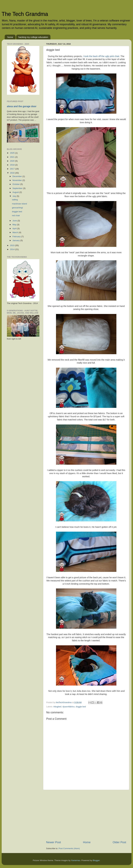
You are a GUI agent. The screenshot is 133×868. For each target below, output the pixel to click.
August (16, 192)
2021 (13, 157)
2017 (13, 169)
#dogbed (57, 707)
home (10, 37)
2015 (13, 245)
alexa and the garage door (22, 106)
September (18, 188)
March (16, 232)
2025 (13, 153)
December (18, 176)
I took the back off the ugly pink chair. (101, 56)
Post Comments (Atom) (69, 848)
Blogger (96, 860)
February (17, 237)
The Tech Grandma (25, 14)
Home (87, 842)
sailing (15, 200)
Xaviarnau (76, 860)
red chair (16, 215)
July (15, 196)
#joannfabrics (69, 707)
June (15, 221)
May (15, 225)
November (18, 180)
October (16, 184)
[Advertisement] (86, 815)
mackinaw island (19, 204)
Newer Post (54, 842)
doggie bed (81, 707)
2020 (13, 161)
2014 (13, 249)
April (15, 228)
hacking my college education (33, 37)
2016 (13, 173)
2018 (13, 165)
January (16, 240)
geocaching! (17, 208)
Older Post (119, 842)
